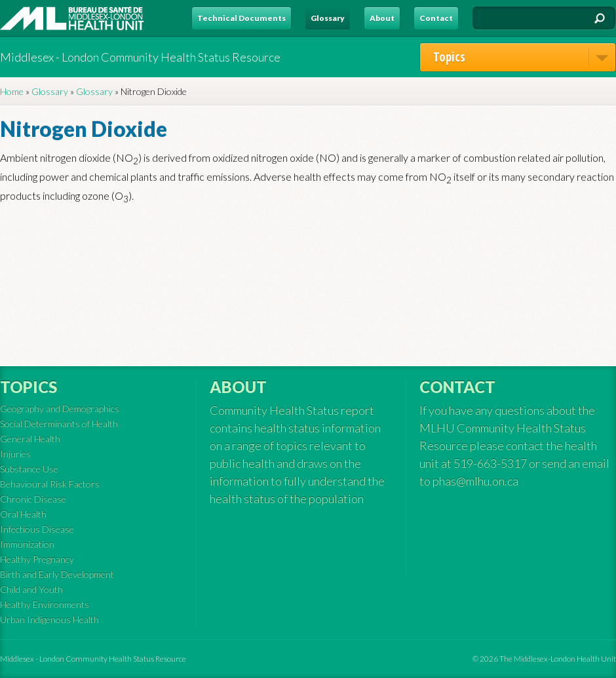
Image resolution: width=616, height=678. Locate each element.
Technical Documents (241, 18)
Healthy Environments (45, 604)
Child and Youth (31, 589)
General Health (30, 439)
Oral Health (23, 514)
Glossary (328, 18)
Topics (524, 57)
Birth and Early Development (57, 574)
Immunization (27, 544)
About (382, 18)
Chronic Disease (33, 499)
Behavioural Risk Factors (50, 484)
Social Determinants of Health (59, 424)
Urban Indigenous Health (49, 619)
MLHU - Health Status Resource (72, 18)
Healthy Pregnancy (37, 559)
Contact (436, 18)
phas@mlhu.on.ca (475, 481)
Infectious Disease (37, 529)
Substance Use (29, 469)
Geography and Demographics (60, 408)
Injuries (15, 454)
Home (12, 91)
